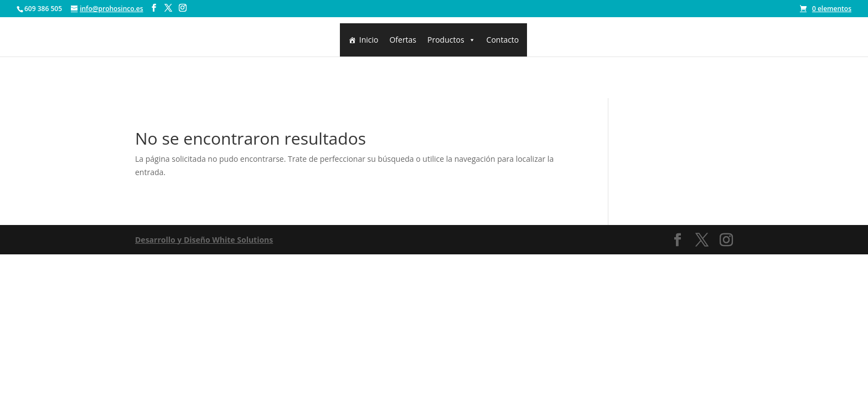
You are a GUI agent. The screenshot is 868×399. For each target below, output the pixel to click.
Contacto (503, 40)
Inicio (369, 40)
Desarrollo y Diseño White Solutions (204, 240)
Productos (451, 40)
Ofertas (403, 40)
